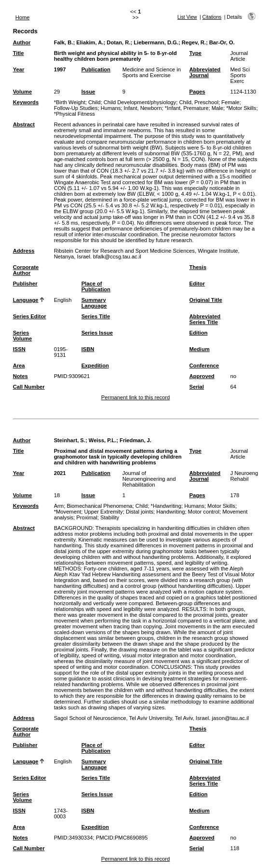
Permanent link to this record (135, 397)
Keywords (26, 102)
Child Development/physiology (140, 102)
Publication (96, 69)
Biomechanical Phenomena (99, 506)
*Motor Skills (241, 108)
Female (230, 102)
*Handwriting (166, 506)
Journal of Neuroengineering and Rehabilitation (149, 479)
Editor (197, 284)
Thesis (197, 267)
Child (95, 102)
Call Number (29, 387)
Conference (204, 366)
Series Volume (23, 336)
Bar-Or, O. (222, 42)
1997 (60, 69)
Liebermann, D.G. (156, 42)
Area (19, 366)
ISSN (19, 349)
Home (23, 17)
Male (217, 108)
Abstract (24, 124)
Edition (198, 333)
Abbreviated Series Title (205, 319)
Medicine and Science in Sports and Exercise (152, 72)
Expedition (95, 366)
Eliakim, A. (90, 42)
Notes (20, 376)
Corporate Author (26, 270)
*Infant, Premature (187, 108)
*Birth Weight (70, 102)
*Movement (68, 512)
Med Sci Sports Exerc (240, 75)
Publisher (25, 284)
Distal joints (140, 512)
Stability (110, 517)
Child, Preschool (198, 102)
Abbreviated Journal (205, 72)
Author (22, 42)
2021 (60, 473)
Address (24, 251)
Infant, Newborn (143, 108)
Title (19, 53)
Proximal (87, 517)
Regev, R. (194, 42)
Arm (59, 506)
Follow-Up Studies (76, 108)
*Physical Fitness (75, 114)
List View (187, 17)
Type (195, 53)
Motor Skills (221, 506)
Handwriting (170, 512)
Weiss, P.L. (102, 440)
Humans (111, 108)
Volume (23, 92)
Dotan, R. (118, 42)
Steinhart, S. (70, 440)
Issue (88, 92)
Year (19, 69)
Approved (202, 376)
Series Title (96, 316)
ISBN (88, 349)
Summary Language (94, 303)
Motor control (204, 512)
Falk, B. (64, 42)
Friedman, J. (135, 440)
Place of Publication (96, 286)
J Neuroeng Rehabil (244, 476)
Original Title (205, 300)
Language (26, 300)
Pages (197, 92)
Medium (199, 349)
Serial (196, 387)
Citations (212, 17)
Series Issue (97, 333)
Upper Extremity (103, 512)
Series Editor (30, 316)
